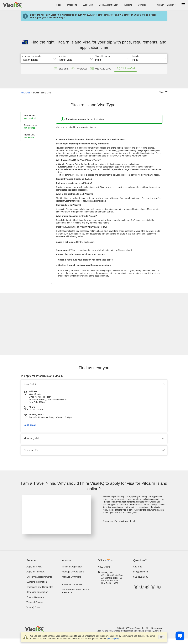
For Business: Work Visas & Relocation (76, 591)
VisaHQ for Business (72, 584)
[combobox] (39, 59)
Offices (102, 560)
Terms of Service (35, 602)
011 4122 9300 (141, 577)
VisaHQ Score (33, 607)
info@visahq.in (141, 572)
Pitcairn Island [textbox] (30, 60)
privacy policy (113, 639)
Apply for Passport (35, 572)
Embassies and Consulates (40, 587)
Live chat (61, 69)
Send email (30, 425)
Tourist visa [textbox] (65, 60)
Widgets (128, 5)
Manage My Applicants (73, 572)
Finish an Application (72, 567)
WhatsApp (79, 69)
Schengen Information (37, 592)
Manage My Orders (72, 577)
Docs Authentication (108, 5)
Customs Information (37, 582)
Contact (142, 5)
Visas (59, 5)
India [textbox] (98, 60)
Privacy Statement (35, 597)
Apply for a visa (34, 567)
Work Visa (88, 5)
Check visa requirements (39, 577)
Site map (138, 567)
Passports (72, 5)
